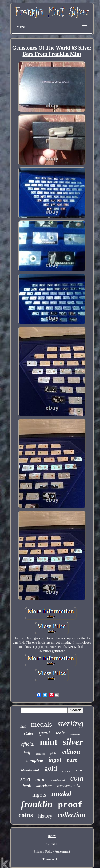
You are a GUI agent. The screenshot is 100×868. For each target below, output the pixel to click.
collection (71, 815)
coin (77, 778)
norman (67, 771)
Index (52, 836)
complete (35, 760)
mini (40, 779)
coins (26, 815)
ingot (55, 760)
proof (70, 805)
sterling (70, 724)
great (44, 733)
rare (72, 760)
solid (25, 779)
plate (53, 753)
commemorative (69, 786)
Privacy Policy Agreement (52, 851)
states (29, 733)
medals (41, 724)
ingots (39, 795)
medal (61, 793)
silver (73, 742)
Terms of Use (52, 859)
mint (49, 742)
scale (60, 733)
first (23, 726)
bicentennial (30, 770)
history (45, 816)
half (27, 753)
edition (71, 752)
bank (27, 786)
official (28, 744)
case (79, 770)
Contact (52, 844)
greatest (40, 754)
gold (51, 768)
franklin (37, 804)
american (44, 786)
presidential (57, 780)
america (75, 734)
